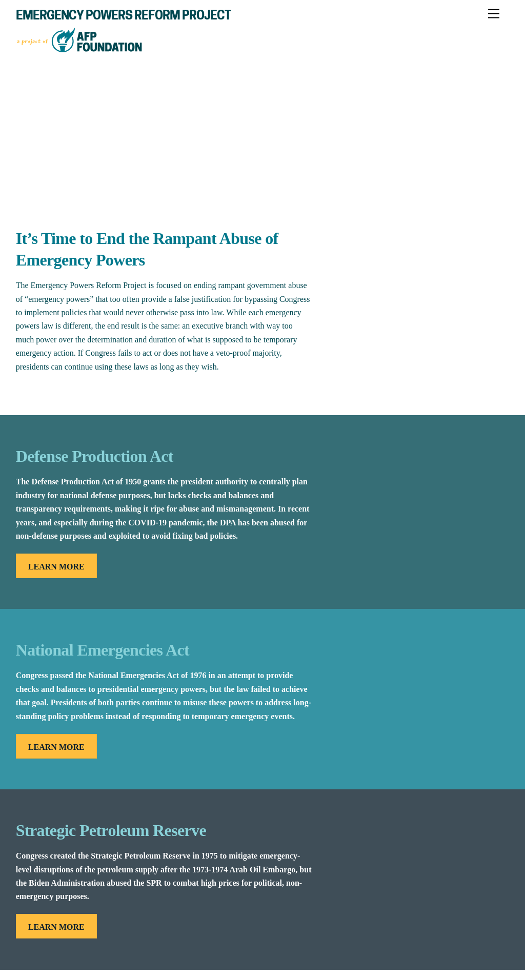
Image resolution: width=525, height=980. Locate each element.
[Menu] (494, 14)
